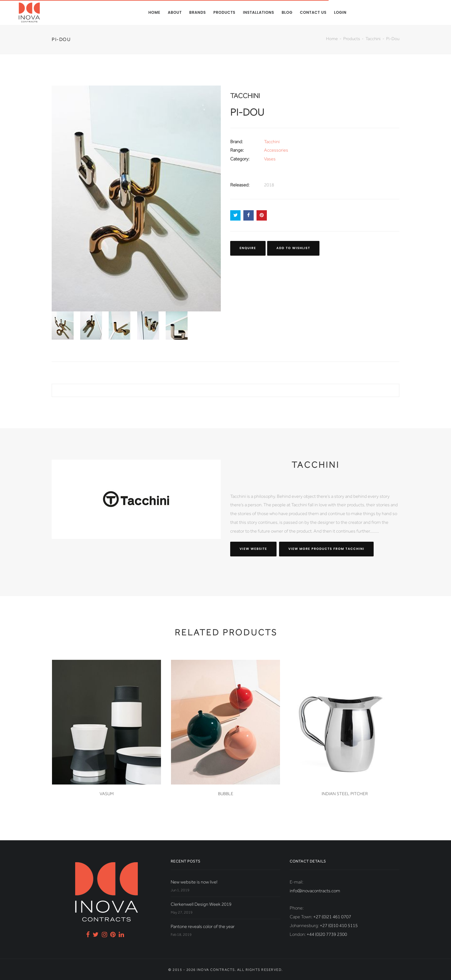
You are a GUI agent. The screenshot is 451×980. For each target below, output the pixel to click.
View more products (327, 549)
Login (340, 12)
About (175, 12)
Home (154, 12)
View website (253, 549)
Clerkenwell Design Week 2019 (201, 904)
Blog (287, 12)
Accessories (276, 150)
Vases (270, 159)
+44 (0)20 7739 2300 (327, 934)
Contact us (313, 12)
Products (224, 12)
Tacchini (373, 39)
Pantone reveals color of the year (203, 926)
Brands (197, 12)
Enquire (248, 248)
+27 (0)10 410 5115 (339, 925)
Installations (259, 12)
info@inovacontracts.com (315, 891)
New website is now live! (194, 882)
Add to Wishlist (293, 248)
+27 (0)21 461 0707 (332, 917)
